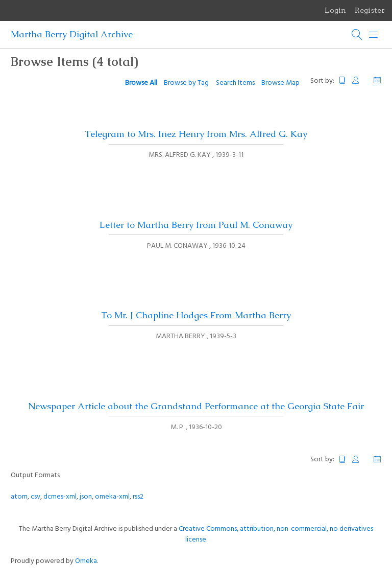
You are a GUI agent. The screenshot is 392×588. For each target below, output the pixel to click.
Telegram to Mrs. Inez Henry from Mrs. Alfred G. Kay (196, 134)
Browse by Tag (186, 83)
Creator (360, 80)
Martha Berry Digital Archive (72, 34)
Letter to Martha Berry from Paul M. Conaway (196, 225)
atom (19, 497)
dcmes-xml (60, 497)
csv (35, 497)
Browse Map (280, 83)
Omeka (86, 561)
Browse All (141, 83)
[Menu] (374, 35)
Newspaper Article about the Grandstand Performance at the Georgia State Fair (196, 406)
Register (370, 10)
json (86, 497)
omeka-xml (112, 497)
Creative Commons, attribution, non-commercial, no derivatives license (276, 534)
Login (335, 10)
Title (342, 80)
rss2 (138, 497)
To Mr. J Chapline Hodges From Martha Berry (196, 315)
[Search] (357, 35)
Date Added (377, 80)
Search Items (235, 83)
